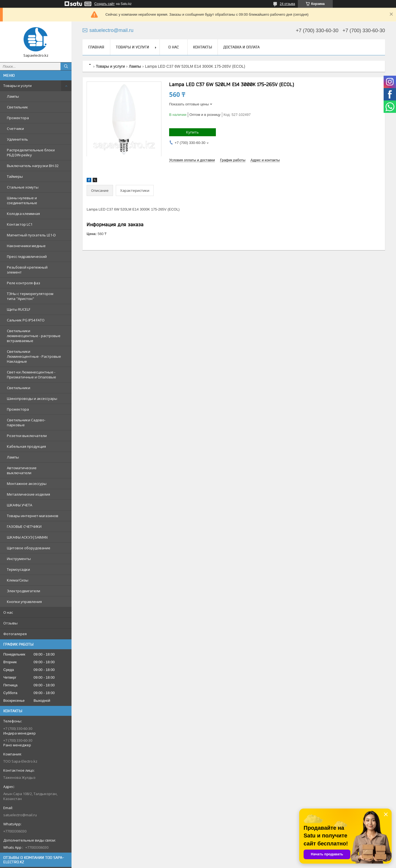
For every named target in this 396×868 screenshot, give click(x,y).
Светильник (17, 107)
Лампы (13, 96)
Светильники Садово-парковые (26, 422)
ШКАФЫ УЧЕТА (20, 505)
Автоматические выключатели (22, 470)
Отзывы (10, 623)
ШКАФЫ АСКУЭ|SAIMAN (27, 537)
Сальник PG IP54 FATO (26, 320)
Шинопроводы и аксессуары (32, 398)
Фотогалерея (15, 634)
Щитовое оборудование (29, 548)
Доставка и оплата (241, 47)
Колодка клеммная (23, 214)
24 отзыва (287, 4)
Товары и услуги (17, 86)
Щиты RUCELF (19, 309)
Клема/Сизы (18, 580)
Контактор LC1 (20, 224)
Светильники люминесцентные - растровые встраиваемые (34, 336)
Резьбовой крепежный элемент (27, 270)
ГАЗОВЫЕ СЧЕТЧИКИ (24, 526)
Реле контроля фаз (24, 283)
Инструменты (19, 559)
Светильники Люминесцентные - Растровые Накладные (34, 356)
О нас (8, 612)
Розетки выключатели (27, 436)
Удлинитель (17, 139)
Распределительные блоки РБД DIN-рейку (31, 152)
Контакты (203, 47)
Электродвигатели (24, 591)
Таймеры (15, 176)
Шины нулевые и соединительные (22, 200)
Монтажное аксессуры (27, 484)
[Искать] (66, 66)
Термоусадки (18, 569)
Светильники (19, 388)
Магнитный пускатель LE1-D (31, 235)
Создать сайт (105, 4)
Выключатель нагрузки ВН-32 (33, 166)
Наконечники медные (26, 246)
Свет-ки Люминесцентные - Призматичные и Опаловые (31, 375)
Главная (96, 47)
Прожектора (18, 118)
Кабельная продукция (26, 446)
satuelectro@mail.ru (20, 815)
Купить (193, 132)
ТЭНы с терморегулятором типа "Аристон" (30, 296)
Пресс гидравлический (27, 256)
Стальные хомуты (23, 187)
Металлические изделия (28, 494)
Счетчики (15, 129)
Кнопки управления (24, 602)
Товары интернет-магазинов (33, 516)
